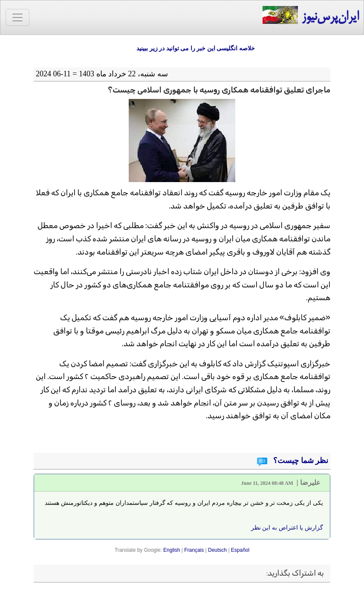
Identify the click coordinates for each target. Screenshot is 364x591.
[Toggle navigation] (17, 17)
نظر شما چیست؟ (300, 461)
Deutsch (217, 550)
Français (194, 550)
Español (240, 550)
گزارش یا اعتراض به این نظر (287, 527)
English (172, 550)
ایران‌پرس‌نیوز (311, 16)
